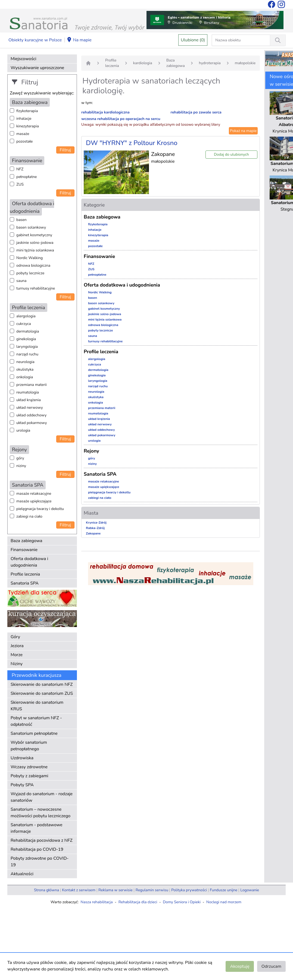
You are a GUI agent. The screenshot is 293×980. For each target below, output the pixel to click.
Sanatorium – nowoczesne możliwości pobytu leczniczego (40, 813)
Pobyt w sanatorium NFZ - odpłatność (36, 721)
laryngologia (27, 347)
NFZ (20, 169)
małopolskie (245, 63)
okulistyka (25, 369)
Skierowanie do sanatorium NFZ (42, 684)
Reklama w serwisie (116, 890)
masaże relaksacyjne (34, 494)
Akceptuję (240, 966)
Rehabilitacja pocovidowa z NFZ (42, 840)
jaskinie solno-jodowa (35, 243)
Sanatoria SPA (25, 583)
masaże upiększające (34, 501)
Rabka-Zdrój (95, 528)
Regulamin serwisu (152, 890)
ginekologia (26, 339)
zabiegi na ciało (29, 516)
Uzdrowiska (22, 758)
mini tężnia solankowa (35, 250)
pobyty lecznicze (30, 273)
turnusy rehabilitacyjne (36, 288)
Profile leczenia (25, 574)
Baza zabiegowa (27, 541)
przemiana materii (32, 385)
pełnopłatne (27, 177)
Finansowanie (24, 550)
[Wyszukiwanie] (278, 40)
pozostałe (25, 141)
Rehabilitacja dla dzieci (138, 902)
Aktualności (22, 874)
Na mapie (79, 40)
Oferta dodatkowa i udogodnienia (29, 562)
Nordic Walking (29, 258)
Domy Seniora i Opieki (182, 902)
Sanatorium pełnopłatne (34, 733)
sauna (21, 281)
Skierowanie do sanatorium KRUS (37, 706)
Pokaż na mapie (243, 131)
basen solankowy (31, 227)
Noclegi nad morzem (224, 902)
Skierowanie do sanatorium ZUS (42, 693)
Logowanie (250, 890)
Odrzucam (271, 966)
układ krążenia (29, 400)
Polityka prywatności (189, 890)
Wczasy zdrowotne (29, 767)
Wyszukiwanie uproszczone (37, 68)
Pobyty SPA (22, 785)
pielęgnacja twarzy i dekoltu (40, 509)
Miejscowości (23, 59)
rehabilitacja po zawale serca (196, 112)
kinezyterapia (28, 126)
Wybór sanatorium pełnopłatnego (29, 746)
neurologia (25, 362)
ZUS (20, 184)
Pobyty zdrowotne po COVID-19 (40, 862)
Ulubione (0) (193, 40)
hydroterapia (210, 63)
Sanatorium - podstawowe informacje (37, 828)
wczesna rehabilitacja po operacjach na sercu (121, 119)
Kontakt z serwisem (79, 890)
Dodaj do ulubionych (231, 154)
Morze (17, 655)
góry (20, 458)
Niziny (17, 664)
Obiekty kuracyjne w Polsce (35, 40)
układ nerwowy (30, 408)
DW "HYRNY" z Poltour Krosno (132, 143)
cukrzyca (24, 324)
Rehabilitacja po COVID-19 (37, 849)
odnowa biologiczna (33, 265)
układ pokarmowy (32, 423)
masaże (23, 134)
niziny (21, 466)
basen (21, 220)
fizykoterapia (27, 111)
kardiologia (143, 63)
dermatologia (28, 331)
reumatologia (28, 392)
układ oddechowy (31, 415)
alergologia (26, 316)
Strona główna (46, 890)
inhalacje (24, 119)
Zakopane (93, 533)
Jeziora (17, 646)
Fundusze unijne (224, 890)
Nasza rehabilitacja (97, 902)
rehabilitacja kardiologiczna (105, 112)
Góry (15, 637)
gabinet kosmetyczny (34, 235)
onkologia (25, 377)
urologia (23, 430)
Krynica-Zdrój (96, 523)
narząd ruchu (27, 354)
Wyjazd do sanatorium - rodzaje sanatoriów (42, 797)
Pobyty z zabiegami (29, 776)
